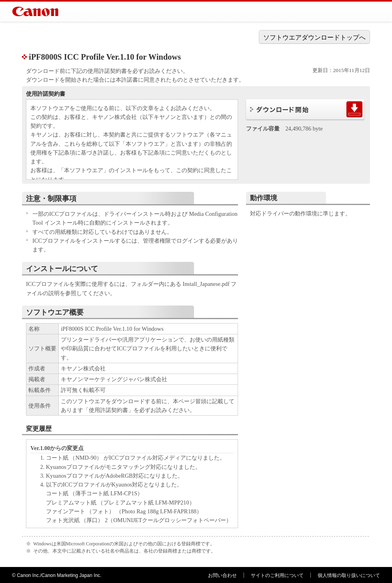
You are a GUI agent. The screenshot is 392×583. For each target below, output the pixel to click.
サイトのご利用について (277, 575)
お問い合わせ (222, 575)
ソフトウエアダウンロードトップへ (314, 37)
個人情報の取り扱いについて (349, 575)
